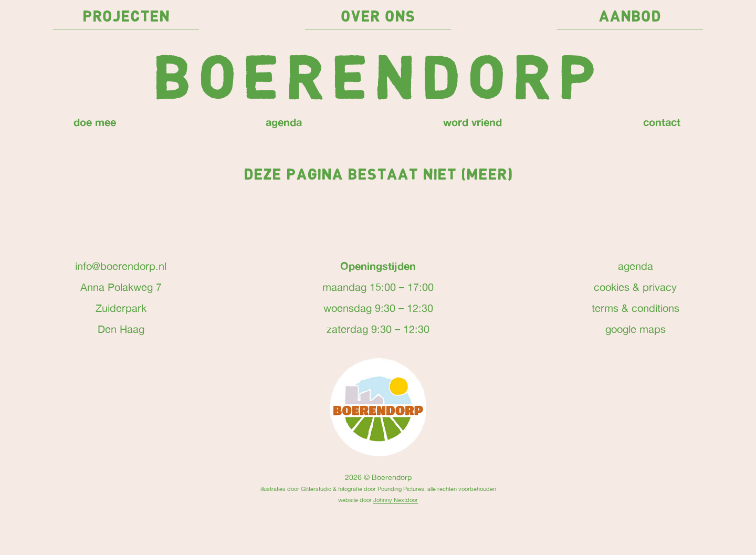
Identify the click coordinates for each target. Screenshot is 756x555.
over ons (378, 17)
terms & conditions (636, 308)
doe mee (95, 122)
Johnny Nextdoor (396, 500)
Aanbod (630, 17)
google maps (636, 329)
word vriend (472, 122)
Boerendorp (378, 82)
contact (662, 122)
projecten (126, 17)
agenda (284, 122)
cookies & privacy (635, 287)
